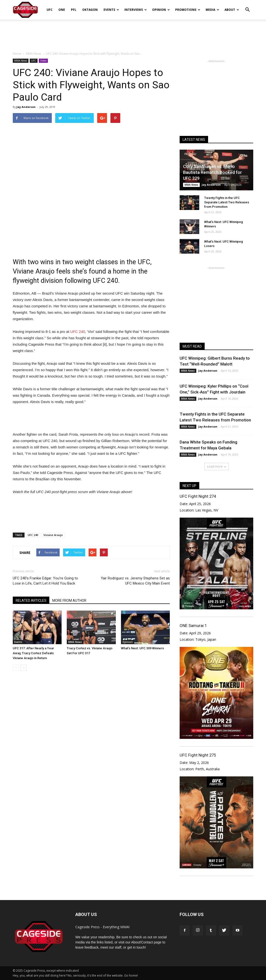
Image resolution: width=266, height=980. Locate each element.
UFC (50, 10)
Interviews (136, 10)
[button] (247, 6)
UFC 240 (78, 332)
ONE (62, 10)
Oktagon (90, 10)
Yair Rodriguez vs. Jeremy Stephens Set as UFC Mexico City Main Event (135, 581)
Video (43, 61)
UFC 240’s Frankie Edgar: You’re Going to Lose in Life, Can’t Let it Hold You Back (45, 581)
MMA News (21, 61)
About (232, 10)
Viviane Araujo (53, 535)
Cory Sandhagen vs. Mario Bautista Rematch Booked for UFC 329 (213, 172)
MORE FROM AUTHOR (69, 601)
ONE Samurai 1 (193, 626)
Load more (217, 466)
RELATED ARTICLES (31, 601)
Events (111, 10)
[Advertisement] (133, 33)
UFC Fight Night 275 (198, 755)
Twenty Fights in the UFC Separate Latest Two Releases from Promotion (227, 202)
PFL (74, 10)
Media (212, 10)
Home (17, 54)
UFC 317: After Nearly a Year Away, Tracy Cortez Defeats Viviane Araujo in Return (33, 653)
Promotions (188, 10)
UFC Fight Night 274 (198, 496)
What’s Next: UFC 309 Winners (142, 648)
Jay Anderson (26, 107)
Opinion (161, 10)
